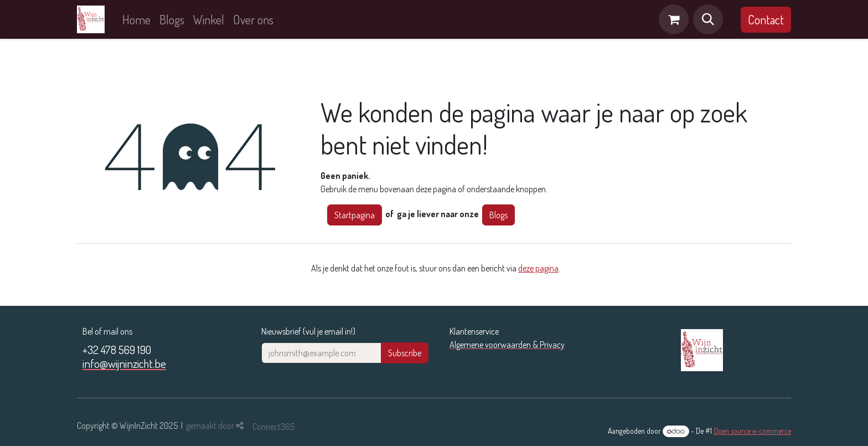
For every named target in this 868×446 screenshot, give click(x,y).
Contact (766, 19)
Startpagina (355, 215)
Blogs (498, 215)
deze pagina (538, 268)
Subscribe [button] (405, 353)
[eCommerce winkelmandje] (674, 19)
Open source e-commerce (752, 431)
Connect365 (273, 427)
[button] (708, 19)
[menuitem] (136, 20)
